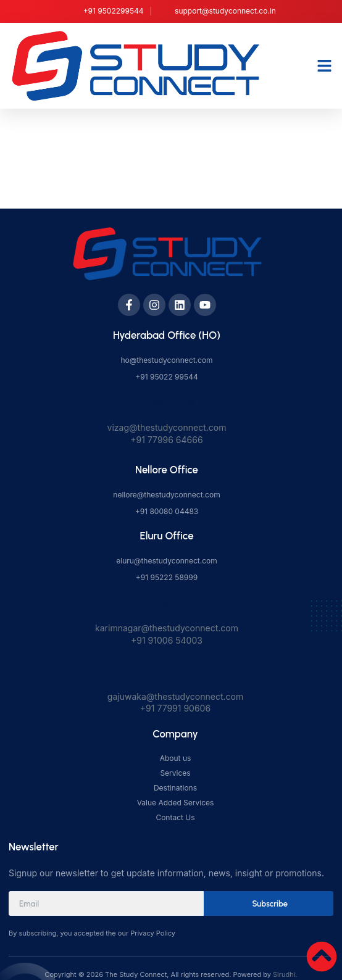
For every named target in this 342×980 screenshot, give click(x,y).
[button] (325, 65)
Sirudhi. (285, 974)
